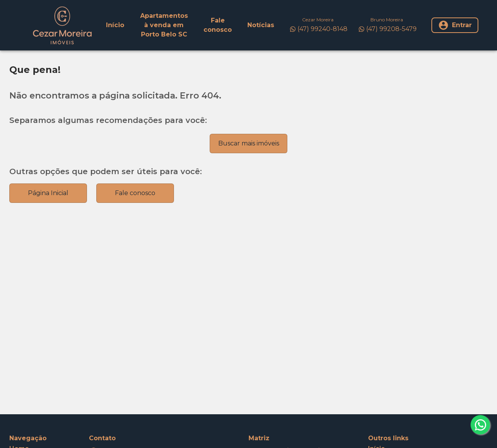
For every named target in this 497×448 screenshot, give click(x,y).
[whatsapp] (480, 425)
